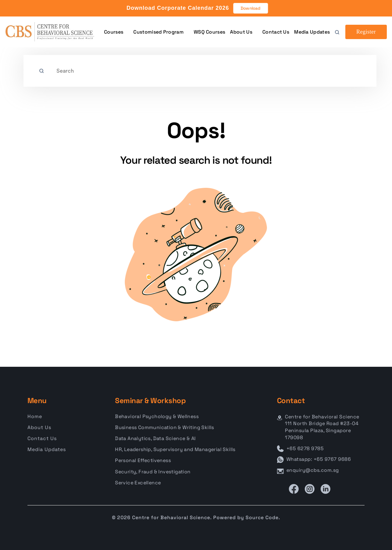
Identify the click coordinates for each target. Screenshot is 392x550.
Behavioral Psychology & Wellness (157, 416)
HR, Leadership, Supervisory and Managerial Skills (175, 449)
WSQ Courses (209, 32)
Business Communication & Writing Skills (165, 427)
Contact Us (276, 32)
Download (250, 8)
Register (366, 32)
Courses (114, 32)
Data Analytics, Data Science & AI (155, 438)
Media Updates (312, 32)
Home (35, 416)
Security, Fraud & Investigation (153, 472)
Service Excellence (138, 483)
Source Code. (263, 517)
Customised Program (158, 32)
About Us (241, 32)
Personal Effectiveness (143, 460)
